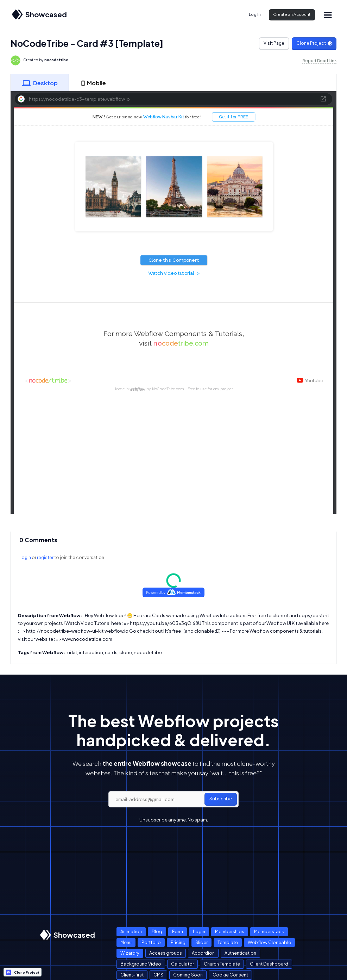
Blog (157, 931)
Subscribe (221, 799)
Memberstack (269, 931)
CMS (158, 975)
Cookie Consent (230, 975)
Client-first (132, 975)
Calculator (182, 964)
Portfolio (151, 942)
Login (25, 557)
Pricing (178, 942)
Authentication (240, 953)
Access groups (166, 953)
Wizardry (130, 953)
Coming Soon (188, 975)
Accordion (203, 953)
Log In (255, 14)
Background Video (141, 964)
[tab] (40, 83)
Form (178, 931)
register (45, 557)
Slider (201, 942)
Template (228, 942)
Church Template (222, 964)
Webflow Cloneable (269, 942)
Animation (131, 931)
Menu (126, 942)
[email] (173, 799)
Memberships (230, 931)
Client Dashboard (269, 964)
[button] (328, 15)
